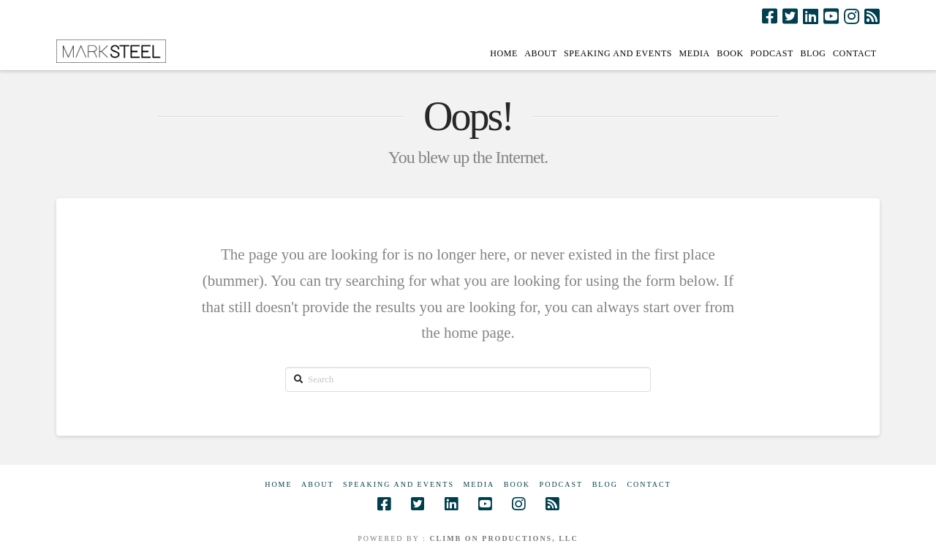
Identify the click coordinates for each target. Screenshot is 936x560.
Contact (649, 484)
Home (278, 484)
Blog (605, 484)
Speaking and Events (399, 484)
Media (479, 484)
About (317, 484)
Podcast (562, 484)
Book (517, 484)
